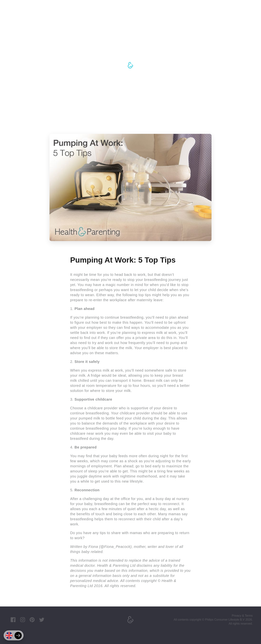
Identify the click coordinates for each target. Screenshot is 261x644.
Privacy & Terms (242, 616)
